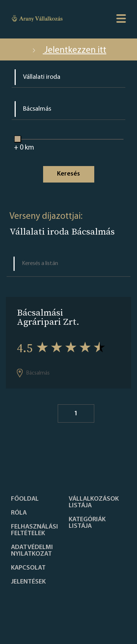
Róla (19, 513)
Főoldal (25, 499)
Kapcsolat (28, 568)
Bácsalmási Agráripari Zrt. (48, 317)
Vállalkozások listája (94, 503)
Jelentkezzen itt (68, 50)
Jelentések (28, 582)
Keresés (68, 174)
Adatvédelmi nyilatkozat (32, 551)
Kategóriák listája (87, 523)
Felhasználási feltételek (35, 530)
